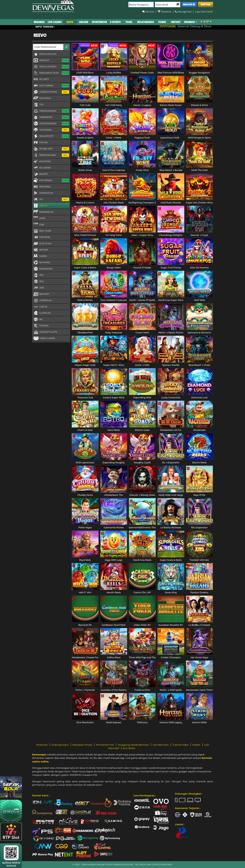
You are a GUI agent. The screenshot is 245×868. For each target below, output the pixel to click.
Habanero (51, 117)
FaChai (40, 143)
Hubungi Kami (60, 745)
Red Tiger (42, 231)
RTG (39, 275)
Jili (51, 199)
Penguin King (51, 155)
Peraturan (42, 745)
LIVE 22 (40, 307)
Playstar (42, 162)
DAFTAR (206, 5)
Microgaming (51, 124)
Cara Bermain (161, 745)
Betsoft (41, 294)
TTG (38, 105)
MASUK (189, 5)
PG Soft (41, 79)
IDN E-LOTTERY (51, 67)
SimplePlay (43, 193)
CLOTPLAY (42, 313)
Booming (42, 187)
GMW (39, 218)
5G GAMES (42, 168)
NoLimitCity (51, 136)
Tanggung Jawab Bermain (134, 745)
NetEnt (41, 250)
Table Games (44, 338)
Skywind (42, 263)
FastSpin (42, 237)
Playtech (42, 98)
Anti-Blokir (129, 748)
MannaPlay (43, 212)
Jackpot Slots (45, 332)
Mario (40, 256)
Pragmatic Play (51, 73)
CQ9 (39, 224)
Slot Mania (51, 86)
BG (38, 319)
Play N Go (42, 244)
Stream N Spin (51, 92)
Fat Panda (51, 180)
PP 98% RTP (51, 149)
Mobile (197, 745)
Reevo (40, 206)
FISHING (41, 326)
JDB (39, 288)
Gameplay (42, 301)
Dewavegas (39, 754)
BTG (39, 282)
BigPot (41, 174)
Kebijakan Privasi (83, 745)
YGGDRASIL (51, 130)
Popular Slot (45, 54)
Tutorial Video (181, 745)
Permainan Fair (105, 745)
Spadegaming (51, 111)
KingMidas (43, 269)
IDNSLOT (51, 60)
